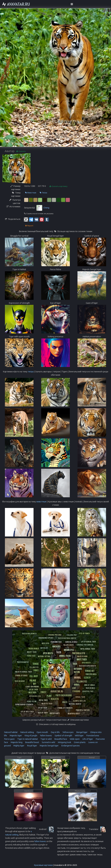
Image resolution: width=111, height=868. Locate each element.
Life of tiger (87, 739)
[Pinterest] (42, 219)
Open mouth (42, 732)
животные (41, 502)
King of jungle (31, 736)
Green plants (79, 742)
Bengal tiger (82, 732)
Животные (31, 193)
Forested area (92, 736)
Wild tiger (79, 736)
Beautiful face (60, 739)
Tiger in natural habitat (27, 739)
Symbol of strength (63, 736)
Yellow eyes (68, 732)
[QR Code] (26, 219)
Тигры (43, 193)
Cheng (46, 208)
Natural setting (27, 732)
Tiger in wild (46, 739)
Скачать (21, 151)
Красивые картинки (43, 865)
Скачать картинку (58, 186)
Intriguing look (64, 742)
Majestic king (16, 742)
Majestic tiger (16, 736)
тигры (31, 372)
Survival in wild (48, 742)
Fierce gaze (9, 739)
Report (29, 226)
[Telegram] (31, 219)
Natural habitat (11, 732)
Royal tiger (32, 746)
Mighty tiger (19, 746)
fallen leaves (40, 841)
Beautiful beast (32, 742)
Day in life (55, 732)
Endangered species (70, 746)
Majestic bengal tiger (49, 746)
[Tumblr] (47, 219)
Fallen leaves (46, 736)
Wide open (75, 739)
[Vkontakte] (36, 219)
